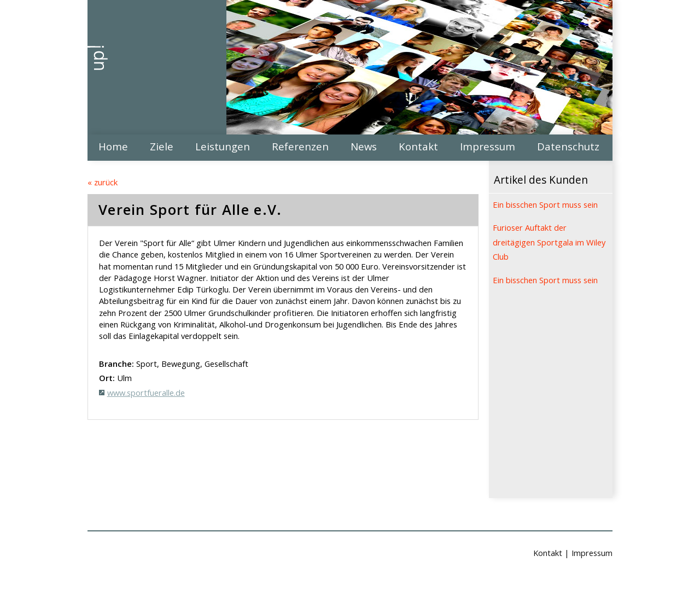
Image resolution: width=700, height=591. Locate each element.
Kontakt (418, 146)
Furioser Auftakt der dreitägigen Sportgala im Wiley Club (549, 242)
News (364, 146)
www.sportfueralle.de (146, 393)
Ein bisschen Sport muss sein (545, 204)
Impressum (488, 146)
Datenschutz (568, 146)
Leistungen (223, 146)
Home (113, 146)
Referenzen (300, 146)
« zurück (103, 182)
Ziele (162, 146)
